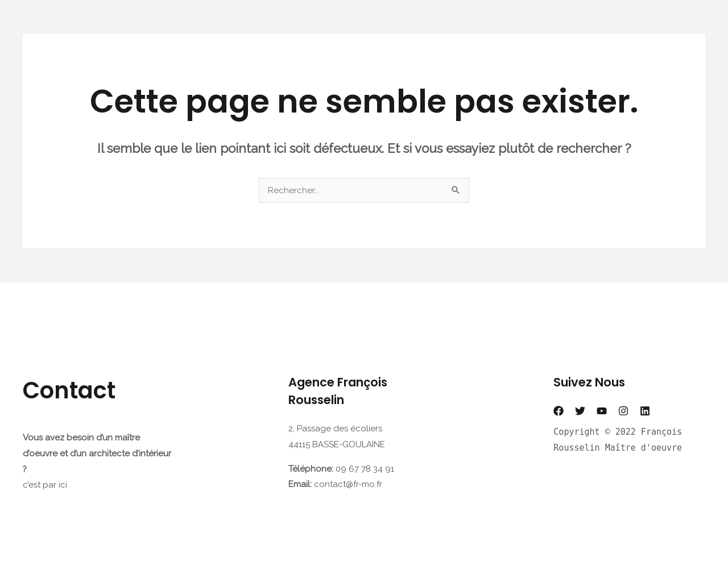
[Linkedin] (645, 411)
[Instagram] (623, 411)
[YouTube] (602, 411)
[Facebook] (559, 411)
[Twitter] (580, 411)
